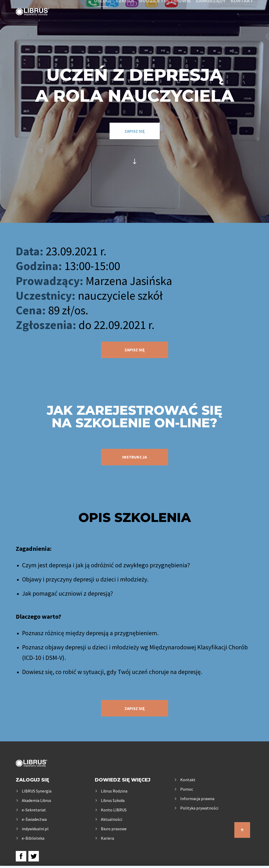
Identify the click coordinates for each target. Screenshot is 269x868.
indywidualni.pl (35, 829)
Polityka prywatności (199, 808)
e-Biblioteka (33, 838)
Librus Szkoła (113, 800)
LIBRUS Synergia (37, 791)
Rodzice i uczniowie (165, 19)
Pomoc (187, 789)
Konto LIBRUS (114, 810)
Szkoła (125, 19)
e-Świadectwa (34, 819)
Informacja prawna (197, 799)
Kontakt (242, 19)
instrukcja (134, 457)
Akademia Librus (37, 800)
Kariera (107, 838)
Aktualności (112, 819)
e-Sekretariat (34, 810)
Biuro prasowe (114, 829)
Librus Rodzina (114, 791)
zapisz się (135, 131)
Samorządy (211, 19)
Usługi (102, 19)
